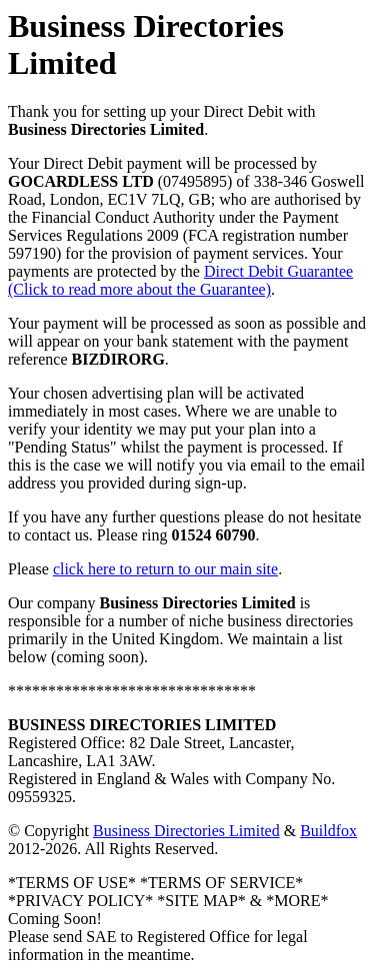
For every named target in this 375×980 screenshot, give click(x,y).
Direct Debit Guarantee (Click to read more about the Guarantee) (180, 280)
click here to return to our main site (165, 569)
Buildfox (328, 831)
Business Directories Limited (186, 831)
